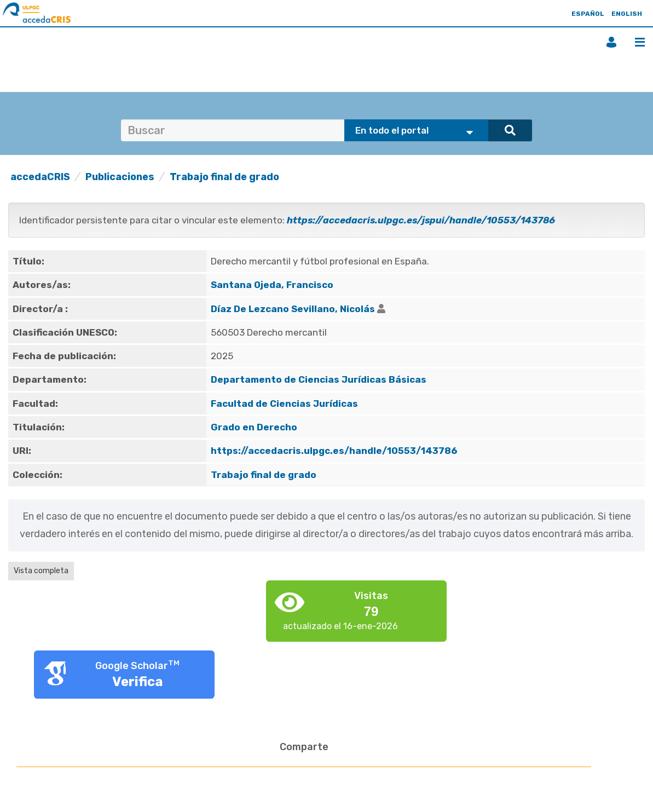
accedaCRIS (40, 177)
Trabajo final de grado (224, 177)
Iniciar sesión (611, 42)
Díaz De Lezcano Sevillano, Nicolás (293, 309)
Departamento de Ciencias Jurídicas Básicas (319, 379)
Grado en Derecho (254, 427)
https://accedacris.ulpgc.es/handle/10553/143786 (334, 451)
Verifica (138, 682)
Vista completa (41, 571)
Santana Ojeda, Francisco (272, 285)
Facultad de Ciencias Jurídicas (284, 404)
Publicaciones (120, 177)
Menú (640, 42)
